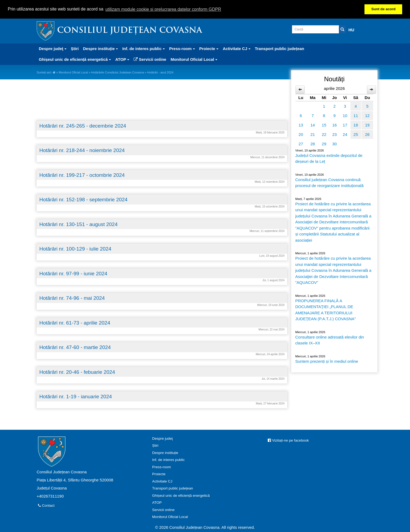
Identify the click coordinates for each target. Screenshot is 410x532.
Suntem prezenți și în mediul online (327, 361)
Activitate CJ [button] (237, 49)
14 (313, 125)
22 (324, 134)
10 (345, 116)
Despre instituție (165, 453)
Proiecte (159, 474)
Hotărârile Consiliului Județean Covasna (118, 72)
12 (367, 116)
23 (334, 134)
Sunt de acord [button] (383, 9)
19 (367, 125)
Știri (75, 49)
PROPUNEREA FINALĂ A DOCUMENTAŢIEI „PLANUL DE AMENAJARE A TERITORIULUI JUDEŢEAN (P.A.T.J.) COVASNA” (325, 310)
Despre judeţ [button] (53, 49)
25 (356, 134)
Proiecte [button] (209, 49)
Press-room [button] (182, 49)
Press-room (162, 467)
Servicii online (150, 59)
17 (345, 125)
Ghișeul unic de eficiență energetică (181, 496)
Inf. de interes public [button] (144, 49)
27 (301, 144)
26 (367, 134)
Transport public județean (279, 49)
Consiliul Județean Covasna (130, 31)
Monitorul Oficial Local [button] (194, 59)
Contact (46, 505)
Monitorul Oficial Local (73, 72)
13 (301, 125)
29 (324, 144)
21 (313, 134)
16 (334, 125)
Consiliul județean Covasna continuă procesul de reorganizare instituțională (329, 183)
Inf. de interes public (168, 460)
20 (301, 134)
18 (356, 125)
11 (356, 116)
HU (352, 30)
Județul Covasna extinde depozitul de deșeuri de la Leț (329, 158)
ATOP (157, 503)
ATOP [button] (122, 59)
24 (345, 134)
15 (324, 125)
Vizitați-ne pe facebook (288, 440)
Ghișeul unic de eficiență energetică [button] (75, 59)
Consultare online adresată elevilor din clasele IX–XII (330, 340)
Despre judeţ (163, 438)
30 (334, 144)
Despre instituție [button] (100, 49)
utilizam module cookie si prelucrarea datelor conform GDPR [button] (163, 9)
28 (313, 144)
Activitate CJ (162, 481)
